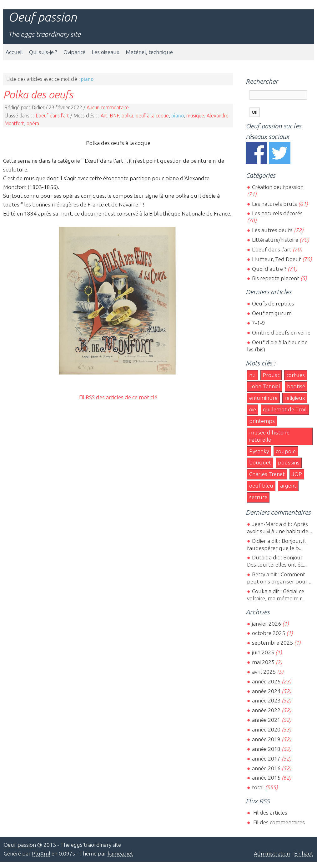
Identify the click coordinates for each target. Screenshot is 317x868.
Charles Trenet (267, 474)
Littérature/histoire (275, 240)
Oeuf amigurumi (272, 313)
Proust (271, 375)
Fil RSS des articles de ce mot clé (118, 397)
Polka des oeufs (38, 94)
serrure (258, 497)
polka (127, 116)
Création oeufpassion (278, 187)
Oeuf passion (43, 17)
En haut (304, 853)
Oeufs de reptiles (273, 303)
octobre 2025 (269, 633)
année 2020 (266, 729)
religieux (295, 398)
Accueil (14, 52)
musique (195, 116)
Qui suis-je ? (43, 52)
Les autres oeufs (272, 230)
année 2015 (266, 778)
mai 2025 (263, 662)
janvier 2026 (267, 624)
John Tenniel (265, 386)
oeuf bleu (261, 486)
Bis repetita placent (276, 278)
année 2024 (266, 691)
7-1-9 (259, 323)
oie (253, 409)
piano (178, 116)
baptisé (296, 386)
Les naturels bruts (274, 204)
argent (288, 486)
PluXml (41, 853)
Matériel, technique (149, 52)
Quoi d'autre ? (269, 269)
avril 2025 (264, 672)
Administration (272, 853)
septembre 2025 (272, 643)
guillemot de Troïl (285, 409)
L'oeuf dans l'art (52, 116)
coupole (286, 451)
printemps (262, 421)
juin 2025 (263, 652)
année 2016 (266, 768)
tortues (296, 375)
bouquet (260, 462)
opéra (33, 123)
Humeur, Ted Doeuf (277, 259)
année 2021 (266, 720)
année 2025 (266, 681)
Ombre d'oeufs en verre (281, 332)
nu (252, 375)
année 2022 (266, 710)
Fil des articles (270, 813)
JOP (297, 474)
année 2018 (266, 749)
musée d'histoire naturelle (269, 436)
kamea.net (120, 853)
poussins (289, 462)
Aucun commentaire (108, 107)
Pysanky (259, 451)
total (259, 787)
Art (104, 116)
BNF (114, 116)
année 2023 (266, 700)
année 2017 (266, 759)
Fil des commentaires (278, 822)
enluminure (263, 398)
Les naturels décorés (277, 213)
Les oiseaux (106, 52)
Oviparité (74, 52)
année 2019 (266, 739)
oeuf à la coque (152, 116)
